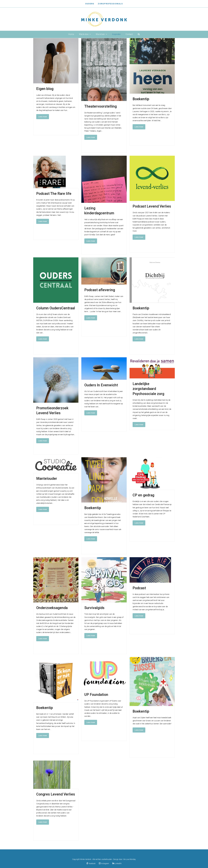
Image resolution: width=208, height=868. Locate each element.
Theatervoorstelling (101, 106)
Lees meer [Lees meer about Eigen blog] (43, 117)
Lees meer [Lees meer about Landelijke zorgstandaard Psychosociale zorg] (139, 425)
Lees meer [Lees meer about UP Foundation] (91, 722)
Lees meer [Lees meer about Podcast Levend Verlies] (139, 237)
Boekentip (141, 99)
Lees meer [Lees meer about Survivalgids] (91, 636)
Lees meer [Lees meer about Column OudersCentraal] (43, 339)
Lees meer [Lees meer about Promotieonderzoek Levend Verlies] (43, 441)
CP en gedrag (143, 495)
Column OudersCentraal (56, 308)
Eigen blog (45, 89)
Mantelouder (47, 479)
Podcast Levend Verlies (152, 206)
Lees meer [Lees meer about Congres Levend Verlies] (43, 822)
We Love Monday (129, 859)
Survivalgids (94, 608)
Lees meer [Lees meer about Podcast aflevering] (91, 318)
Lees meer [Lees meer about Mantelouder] (43, 509)
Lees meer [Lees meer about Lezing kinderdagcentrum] (91, 241)
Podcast (139, 588)
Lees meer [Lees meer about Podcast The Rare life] (43, 221)
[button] (139, 34)
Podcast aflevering (100, 290)
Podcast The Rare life (54, 194)
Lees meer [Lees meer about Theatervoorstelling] (91, 137)
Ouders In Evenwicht (101, 385)
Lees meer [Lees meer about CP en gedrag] (139, 523)
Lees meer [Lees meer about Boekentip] (139, 127)
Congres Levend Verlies (56, 794)
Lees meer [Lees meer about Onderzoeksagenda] (43, 639)
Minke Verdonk (86, 859)
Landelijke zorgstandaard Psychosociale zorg (148, 389)
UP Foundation (96, 695)
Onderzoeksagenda (52, 608)
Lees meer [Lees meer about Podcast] (139, 616)
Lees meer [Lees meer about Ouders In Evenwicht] (91, 413)
